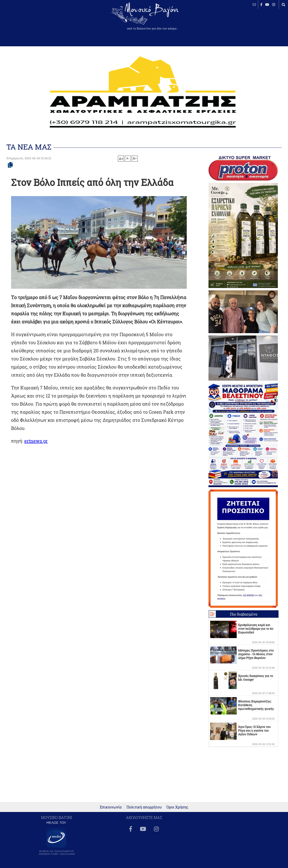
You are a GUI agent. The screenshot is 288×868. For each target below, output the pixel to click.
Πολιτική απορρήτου (144, 807)
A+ (121, 159)
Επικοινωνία (111, 807)
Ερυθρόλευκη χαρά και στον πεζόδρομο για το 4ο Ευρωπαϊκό (256, 629)
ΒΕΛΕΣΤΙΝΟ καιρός (28, 20)
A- (128, 158)
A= (135, 158)
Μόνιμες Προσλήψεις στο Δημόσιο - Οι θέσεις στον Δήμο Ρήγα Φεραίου (256, 654)
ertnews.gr (36, 441)
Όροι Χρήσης (177, 807)
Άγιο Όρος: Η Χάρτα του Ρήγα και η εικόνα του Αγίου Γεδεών (254, 730)
